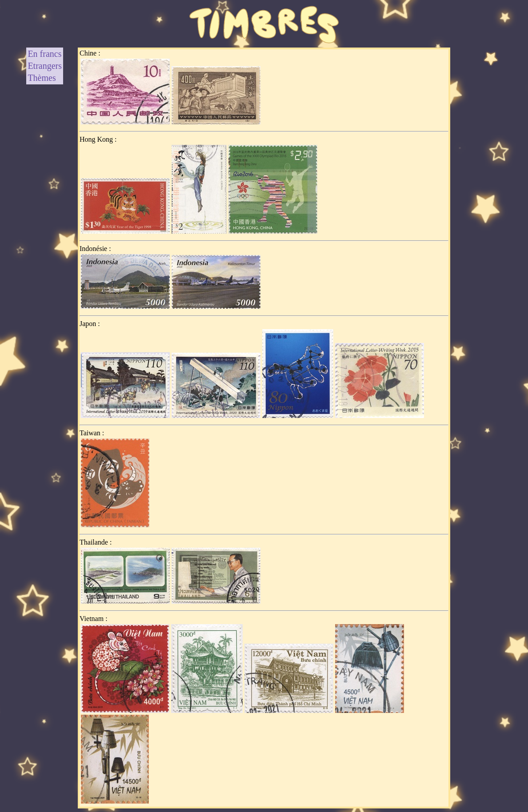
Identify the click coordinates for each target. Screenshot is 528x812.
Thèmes (42, 78)
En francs (44, 54)
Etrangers (45, 66)
